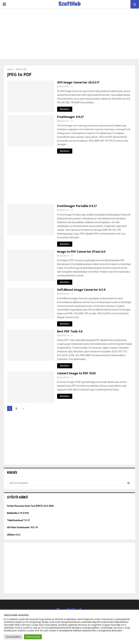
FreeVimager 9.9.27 (70, 117)
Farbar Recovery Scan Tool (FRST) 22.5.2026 (30, 506)
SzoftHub (70, 4)
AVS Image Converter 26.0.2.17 (78, 82)
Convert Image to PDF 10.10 (76, 373)
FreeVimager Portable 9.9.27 (77, 206)
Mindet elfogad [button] (33, 637)
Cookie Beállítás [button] (13, 637)
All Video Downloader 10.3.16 (22, 527)
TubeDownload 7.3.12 (18, 520)
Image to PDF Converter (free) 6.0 (81, 252)
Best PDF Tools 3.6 (70, 331)
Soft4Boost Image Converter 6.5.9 (81, 290)
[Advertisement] (69, 34)
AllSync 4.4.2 (14, 535)
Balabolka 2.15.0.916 (18, 513)
